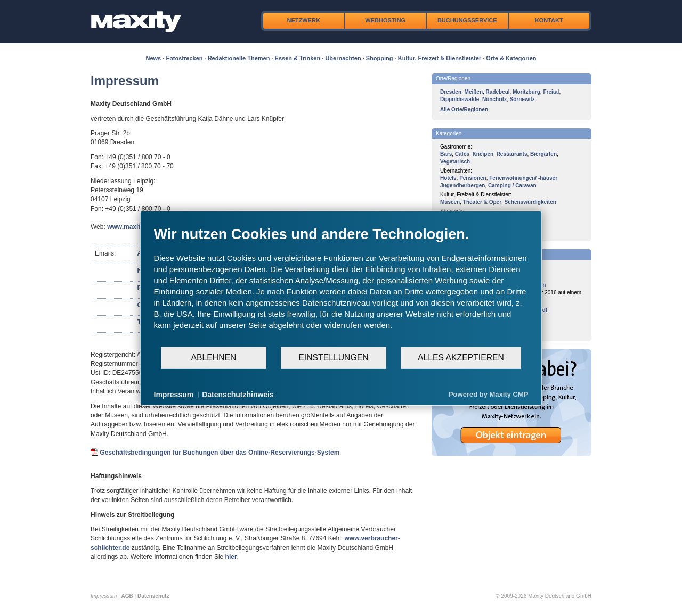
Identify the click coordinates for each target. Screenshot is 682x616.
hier (231, 557)
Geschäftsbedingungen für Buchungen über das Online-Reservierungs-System (220, 453)
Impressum (174, 394)
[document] (341, 285)
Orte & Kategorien (511, 58)
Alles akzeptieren (461, 358)
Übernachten (343, 58)
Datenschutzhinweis (238, 394)
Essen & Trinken (298, 58)
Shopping (380, 58)
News (154, 58)
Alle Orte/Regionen (464, 109)
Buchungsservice (467, 20)
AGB (127, 596)
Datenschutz (153, 596)
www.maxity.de (130, 227)
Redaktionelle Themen (239, 58)
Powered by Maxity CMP (489, 394)
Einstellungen (333, 358)
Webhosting (385, 20)
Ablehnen (214, 358)
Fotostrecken (184, 58)
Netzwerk (304, 20)
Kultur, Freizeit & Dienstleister (440, 58)
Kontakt (549, 20)
